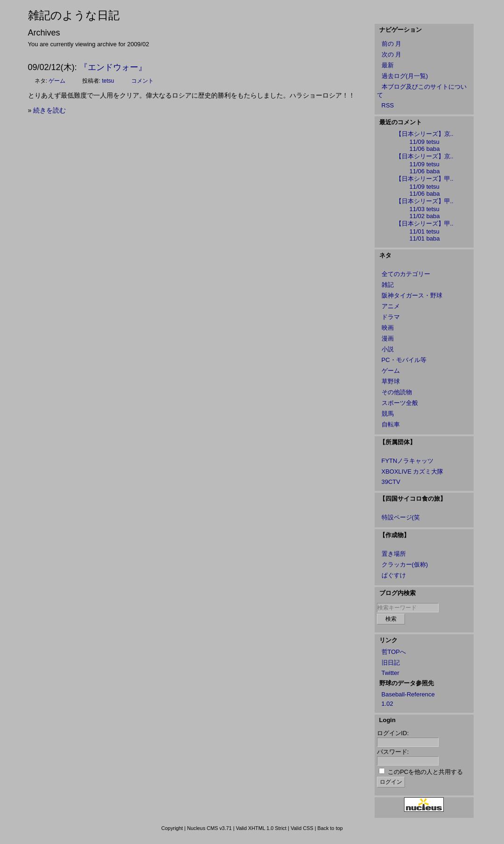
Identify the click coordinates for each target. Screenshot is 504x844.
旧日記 (391, 663)
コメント (142, 81)
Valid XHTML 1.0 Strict (261, 828)
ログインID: (393, 733)
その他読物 (397, 392)
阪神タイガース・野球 (412, 295)
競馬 (388, 414)
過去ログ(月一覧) (405, 76)
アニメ (391, 306)
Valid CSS (302, 828)
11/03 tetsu (425, 209)
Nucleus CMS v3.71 (209, 828)
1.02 (387, 704)
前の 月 (392, 44)
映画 (388, 328)
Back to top (330, 828)
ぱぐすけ (394, 575)
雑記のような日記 (74, 15)
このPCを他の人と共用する (425, 772)
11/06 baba (425, 149)
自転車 (391, 424)
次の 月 (392, 54)
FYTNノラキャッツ (408, 461)
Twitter (390, 673)
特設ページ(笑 (401, 517)
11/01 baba (425, 238)
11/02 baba (425, 216)
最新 (388, 65)
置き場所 (394, 554)
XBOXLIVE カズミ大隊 (413, 472)
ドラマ (391, 317)
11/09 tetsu (425, 142)
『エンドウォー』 (113, 67)
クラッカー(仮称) (405, 564)
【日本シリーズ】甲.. (425, 179)
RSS (388, 105)
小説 (388, 349)
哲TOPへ (394, 652)
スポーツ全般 (400, 403)
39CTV (391, 482)
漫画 (388, 338)
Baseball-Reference (408, 694)
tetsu (108, 81)
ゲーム (57, 81)
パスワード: (393, 752)
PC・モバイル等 (404, 360)
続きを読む (50, 110)
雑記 (388, 285)
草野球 (391, 381)
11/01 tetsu (425, 231)
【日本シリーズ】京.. (425, 134)
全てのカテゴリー (406, 274)
